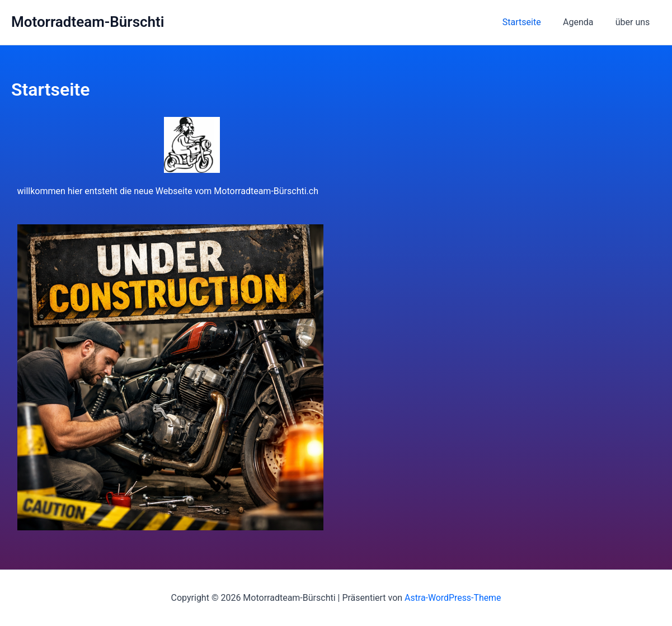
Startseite (532, 22)
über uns (635, 22)
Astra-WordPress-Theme (453, 598)
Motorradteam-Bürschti (88, 22)
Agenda (584, 22)
